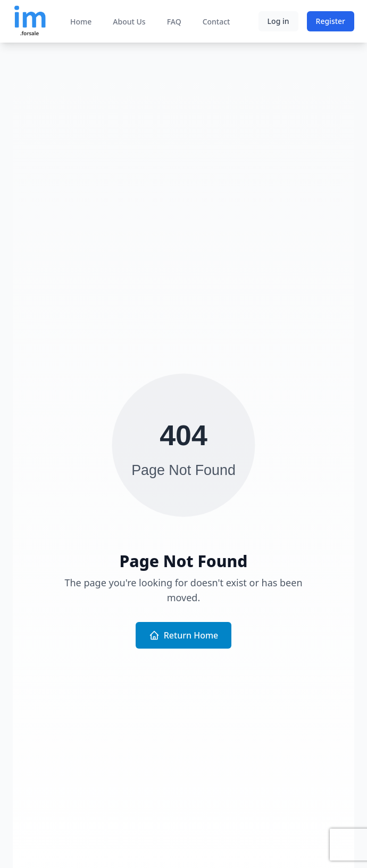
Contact (216, 22)
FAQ (174, 22)
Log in (278, 21)
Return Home (184, 635)
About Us (129, 22)
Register (331, 21)
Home (81, 22)
